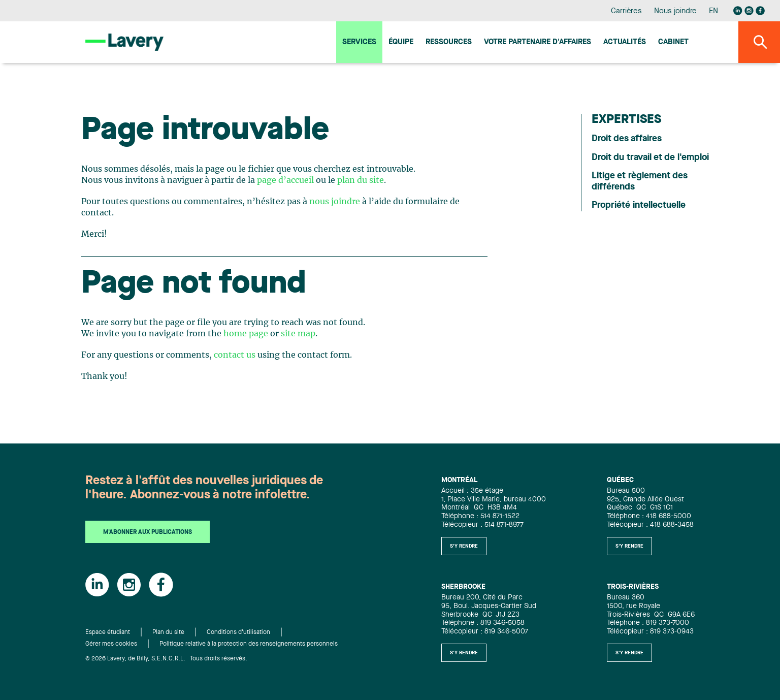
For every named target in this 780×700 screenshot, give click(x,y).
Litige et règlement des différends (640, 181)
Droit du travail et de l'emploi (650, 157)
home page (246, 334)
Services (359, 42)
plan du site (361, 180)
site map (298, 334)
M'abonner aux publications (148, 532)
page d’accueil (285, 180)
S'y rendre (464, 546)
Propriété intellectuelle (639, 205)
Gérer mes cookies (111, 644)
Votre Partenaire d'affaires (538, 42)
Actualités (625, 42)
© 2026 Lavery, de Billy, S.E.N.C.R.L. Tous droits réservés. (166, 659)
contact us (235, 355)
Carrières (626, 11)
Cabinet (673, 42)
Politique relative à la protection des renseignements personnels (249, 644)
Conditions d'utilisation (238, 632)
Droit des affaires (627, 139)
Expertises (626, 120)
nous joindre (335, 202)
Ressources (449, 42)
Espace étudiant (108, 632)
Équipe (401, 42)
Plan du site (168, 632)
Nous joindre (675, 11)
